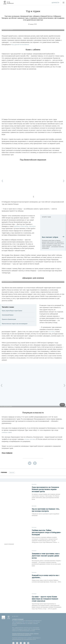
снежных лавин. (7, 432)
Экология (12, 473)
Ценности (55, 3)
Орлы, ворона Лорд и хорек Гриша (12, 311)
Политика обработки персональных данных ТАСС (25, 634)
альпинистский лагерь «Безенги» (25, 226)
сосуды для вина (30, 439)
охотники (51, 332)
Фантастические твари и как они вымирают (15, 324)
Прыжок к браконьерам (9, 319)
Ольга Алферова (7, 453)
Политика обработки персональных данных (23, 634)
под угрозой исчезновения (20, 44)
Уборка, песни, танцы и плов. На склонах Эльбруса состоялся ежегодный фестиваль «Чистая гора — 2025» (46, 581)
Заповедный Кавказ (8, 315)
